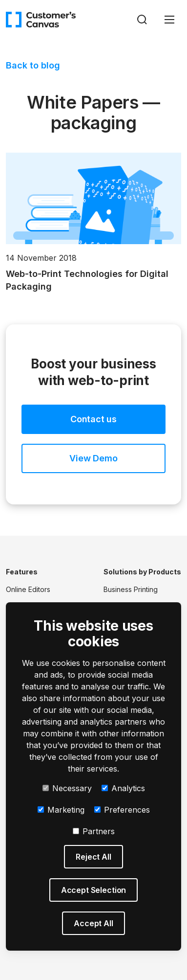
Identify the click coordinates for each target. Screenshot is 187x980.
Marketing (61, 810)
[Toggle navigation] (169, 20)
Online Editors (28, 589)
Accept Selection (93, 890)
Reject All (93, 857)
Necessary (67, 788)
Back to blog (33, 65)
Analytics (123, 788)
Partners (94, 831)
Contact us (93, 419)
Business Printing (131, 589)
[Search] (142, 20)
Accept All (93, 923)
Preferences (122, 810)
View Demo (93, 458)
